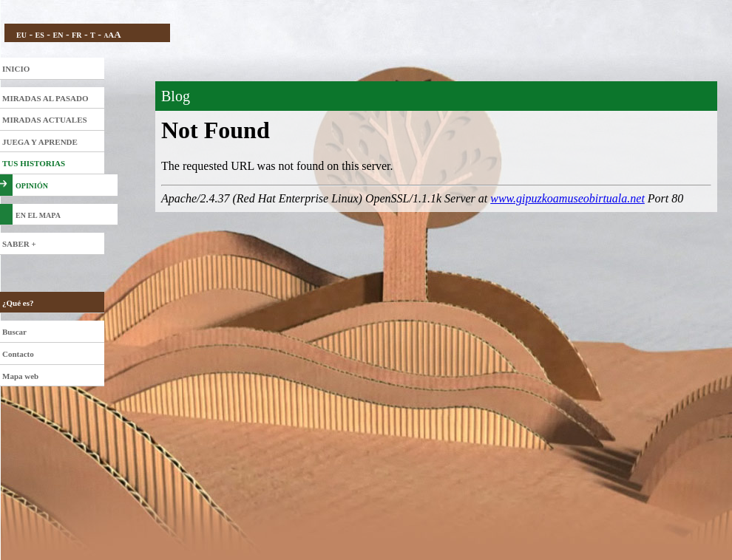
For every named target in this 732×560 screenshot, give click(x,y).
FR (77, 35)
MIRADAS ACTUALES (45, 120)
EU (21, 35)
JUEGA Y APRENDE (40, 142)
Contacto (18, 354)
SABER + (19, 244)
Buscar (14, 332)
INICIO (16, 69)
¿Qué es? (18, 303)
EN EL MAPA (38, 215)
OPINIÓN (32, 186)
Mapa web (20, 376)
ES (40, 35)
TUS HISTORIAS (34, 163)
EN (58, 35)
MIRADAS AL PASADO (45, 98)
